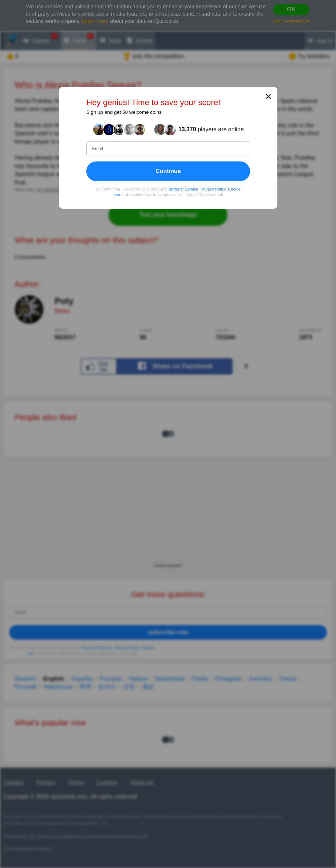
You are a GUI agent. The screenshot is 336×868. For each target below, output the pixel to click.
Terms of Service (183, 189)
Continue (168, 171)
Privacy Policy (213, 189)
